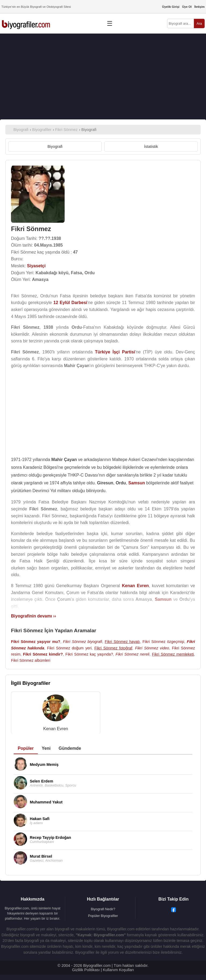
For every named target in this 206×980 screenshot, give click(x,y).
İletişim (199, 7)
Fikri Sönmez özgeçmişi (163, 642)
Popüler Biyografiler (103, 916)
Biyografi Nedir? (103, 909)
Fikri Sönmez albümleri (31, 660)
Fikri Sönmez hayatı (122, 642)
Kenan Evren (56, 729)
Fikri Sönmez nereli (133, 654)
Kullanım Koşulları (118, 970)
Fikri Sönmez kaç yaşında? (89, 654)
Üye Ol (187, 7)
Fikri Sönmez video (152, 648)
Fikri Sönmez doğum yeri (69, 648)
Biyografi (55, 147)
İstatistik (151, 147)
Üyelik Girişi (171, 7)
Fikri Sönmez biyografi (83, 642)
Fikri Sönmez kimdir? (43, 654)
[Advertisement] (103, 76)
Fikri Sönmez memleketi (173, 654)
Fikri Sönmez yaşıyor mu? (36, 642)
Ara (199, 23)
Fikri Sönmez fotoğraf (113, 648)
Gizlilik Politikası (86, 970)
